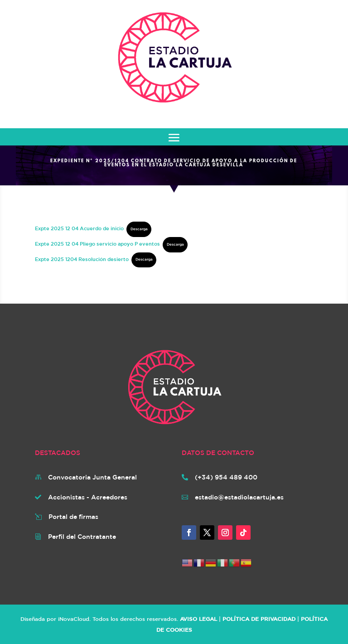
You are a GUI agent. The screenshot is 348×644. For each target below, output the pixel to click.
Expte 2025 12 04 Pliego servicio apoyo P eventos (97, 244)
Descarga (139, 229)
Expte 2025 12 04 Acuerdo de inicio (79, 228)
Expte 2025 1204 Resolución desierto (82, 259)
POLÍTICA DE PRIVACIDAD (259, 619)
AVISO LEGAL (198, 619)
